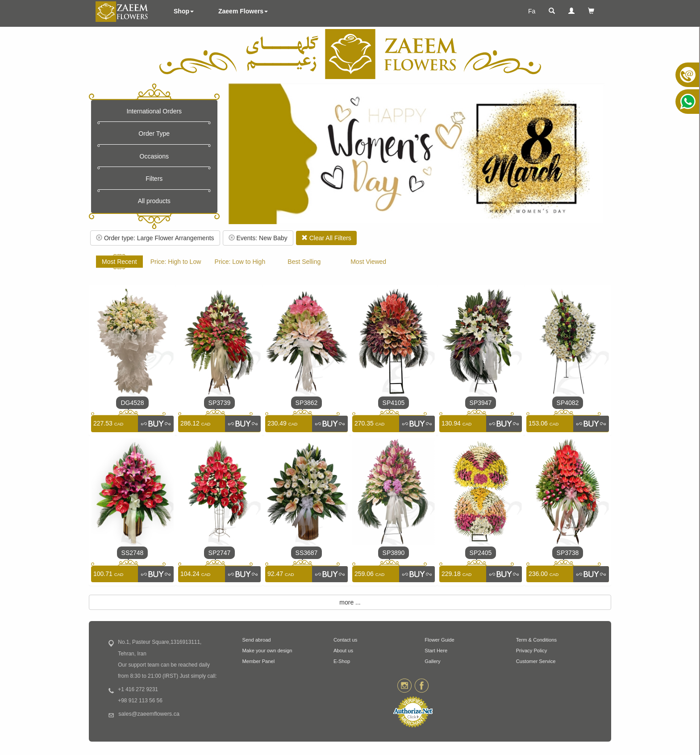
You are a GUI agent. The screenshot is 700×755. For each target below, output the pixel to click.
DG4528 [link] (132, 403)
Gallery (432, 661)
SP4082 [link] (568, 403)
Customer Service (536, 661)
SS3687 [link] (307, 553)
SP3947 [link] (481, 403)
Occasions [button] (154, 156)
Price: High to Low (176, 262)
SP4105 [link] (394, 403)
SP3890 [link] (394, 553)
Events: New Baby (258, 238)
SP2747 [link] (220, 553)
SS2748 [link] (133, 553)
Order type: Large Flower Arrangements (155, 238)
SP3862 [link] (307, 403)
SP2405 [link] (481, 553)
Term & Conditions (536, 640)
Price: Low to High (240, 262)
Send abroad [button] (257, 640)
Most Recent (119, 262)
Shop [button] (184, 11)
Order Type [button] (154, 133)
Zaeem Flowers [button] (243, 11)
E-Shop (342, 661)
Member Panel (259, 661)
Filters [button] (154, 179)
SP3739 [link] (220, 403)
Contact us (345, 640)
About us (343, 651)
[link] (156, 424)
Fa (532, 11)
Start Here (436, 651)
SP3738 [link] (568, 553)
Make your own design (267, 651)
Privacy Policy (532, 651)
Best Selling (304, 262)
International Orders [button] (154, 111)
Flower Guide (440, 640)
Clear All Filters (326, 238)
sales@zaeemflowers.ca (149, 714)
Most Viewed (368, 262)
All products (154, 201)
